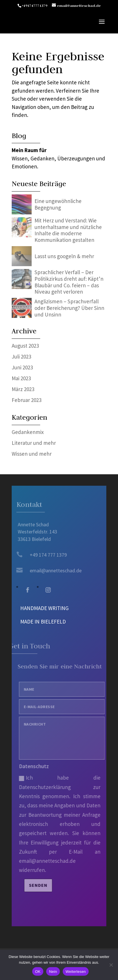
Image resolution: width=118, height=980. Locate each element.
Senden (42, 885)
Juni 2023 (22, 367)
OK (38, 972)
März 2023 (23, 389)
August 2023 (25, 346)
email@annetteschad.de (52, 570)
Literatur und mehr (34, 443)
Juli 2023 (21, 356)
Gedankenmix (28, 432)
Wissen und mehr (32, 454)
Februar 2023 (27, 400)
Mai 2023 (21, 378)
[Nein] (111, 965)
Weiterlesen (76, 972)
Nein (53, 972)
